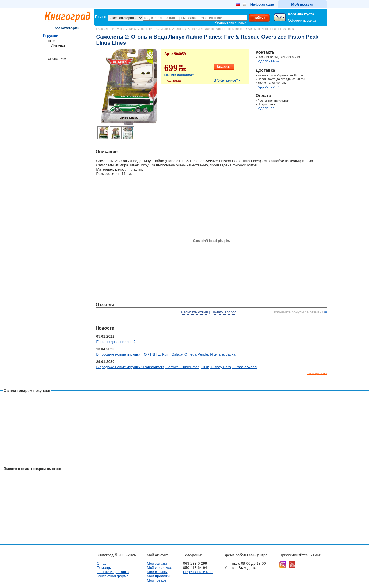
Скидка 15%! (57, 59)
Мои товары (157, 580)
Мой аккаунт (302, 4)
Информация (262, 4)
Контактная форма (113, 576)
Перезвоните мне (198, 572)
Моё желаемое (160, 568)
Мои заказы (157, 563)
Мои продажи (158, 576)
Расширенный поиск (230, 22)
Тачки (133, 29)
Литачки (146, 29)
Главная (102, 29)
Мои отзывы (157, 572)
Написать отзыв (195, 312)
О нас (102, 563)
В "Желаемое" (226, 80)
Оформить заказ (302, 20)
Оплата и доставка (113, 572)
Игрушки (118, 29)
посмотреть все (317, 373)
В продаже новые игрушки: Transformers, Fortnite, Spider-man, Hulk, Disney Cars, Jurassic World (177, 367)
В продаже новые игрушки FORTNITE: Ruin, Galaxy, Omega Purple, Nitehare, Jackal (166, 354)
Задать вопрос (224, 312)
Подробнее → (268, 61)
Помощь (104, 568)
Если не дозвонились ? (116, 342)
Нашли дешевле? (179, 75)
